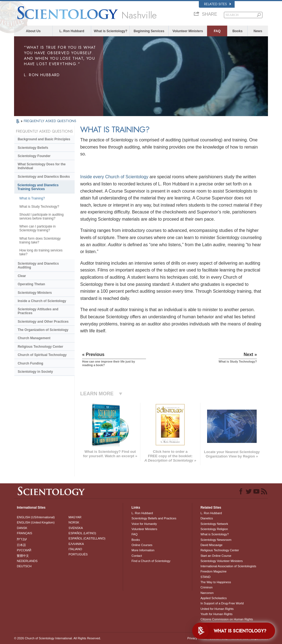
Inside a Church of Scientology (42, 301)
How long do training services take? (41, 252)
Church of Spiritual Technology (42, 355)
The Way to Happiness (216, 582)
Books (238, 31)
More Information (143, 550)
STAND (205, 577)
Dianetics (207, 518)
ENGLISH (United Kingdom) (36, 522)
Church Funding (30, 363)
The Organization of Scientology (43, 330)
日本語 (21, 545)
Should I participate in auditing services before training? (41, 217)
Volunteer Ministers (188, 31)
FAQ (217, 31)
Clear (22, 276)
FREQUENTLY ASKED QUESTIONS (50, 121)
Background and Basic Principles (44, 139)
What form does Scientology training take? (40, 240)
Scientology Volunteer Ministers (222, 561)
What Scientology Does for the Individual (42, 166)
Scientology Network (214, 524)
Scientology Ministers (35, 293)
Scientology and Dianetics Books (44, 177)
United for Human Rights (217, 609)
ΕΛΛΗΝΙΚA (76, 544)
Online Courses (142, 545)
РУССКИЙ (24, 550)
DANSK (22, 528)
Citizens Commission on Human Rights (227, 619)
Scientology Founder (34, 156)
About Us (33, 31)
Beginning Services (149, 31)
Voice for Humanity (144, 524)
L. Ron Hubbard (72, 31)
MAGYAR (75, 517)
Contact (137, 556)
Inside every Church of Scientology (114, 177)
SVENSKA (76, 528)
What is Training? (32, 198)
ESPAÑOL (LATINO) (82, 533)
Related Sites (218, 4)
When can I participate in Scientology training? (37, 228)
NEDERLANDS (27, 561)
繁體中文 (23, 556)
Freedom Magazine (214, 571)
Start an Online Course (216, 556)
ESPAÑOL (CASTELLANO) (87, 538)
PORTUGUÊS (78, 554)
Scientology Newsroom (216, 540)
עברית (22, 539)
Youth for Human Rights (216, 614)
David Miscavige (211, 545)
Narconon (207, 593)
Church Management (34, 338)
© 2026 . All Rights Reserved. (57, 638)
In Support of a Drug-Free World (222, 603)
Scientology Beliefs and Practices (154, 518)
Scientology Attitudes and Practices (38, 311)
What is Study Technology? (39, 207)
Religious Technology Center (40, 347)
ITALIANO (75, 549)
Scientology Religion (214, 529)
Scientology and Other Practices (43, 322)
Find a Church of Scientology (151, 561)
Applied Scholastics (214, 598)
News (258, 31)
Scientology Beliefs (33, 148)
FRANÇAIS (25, 533)
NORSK (74, 522)
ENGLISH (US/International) (36, 517)
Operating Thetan (31, 284)
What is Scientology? (111, 31)
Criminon (207, 587)
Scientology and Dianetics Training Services (38, 187)
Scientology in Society (35, 372)
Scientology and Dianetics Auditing (38, 265)
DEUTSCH (24, 566)
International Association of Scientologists (228, 566)
